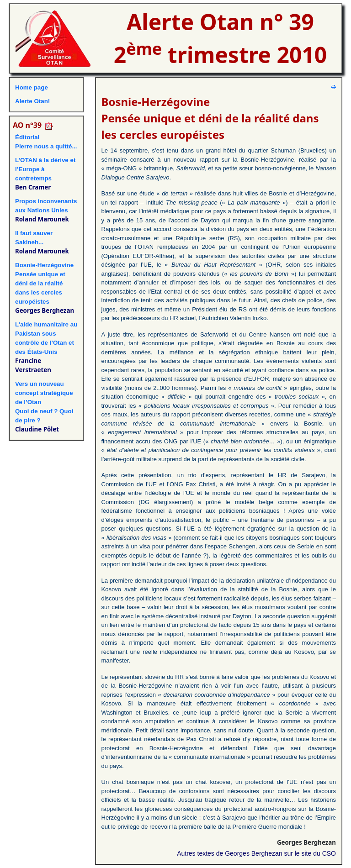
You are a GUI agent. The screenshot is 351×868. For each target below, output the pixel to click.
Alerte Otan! (32, 101)
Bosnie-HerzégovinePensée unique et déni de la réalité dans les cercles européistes (44, 283)
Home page (32, 87)
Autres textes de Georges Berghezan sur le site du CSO (256, 853)
